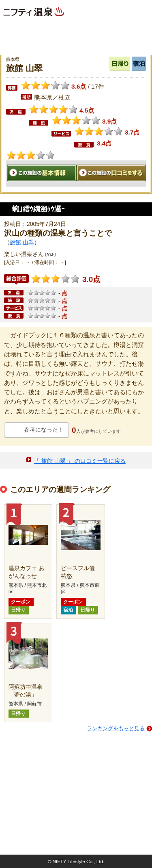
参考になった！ (44, 430)
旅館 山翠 (22, 242)
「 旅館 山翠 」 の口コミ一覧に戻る (80, 461)
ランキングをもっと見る (116, 728)
